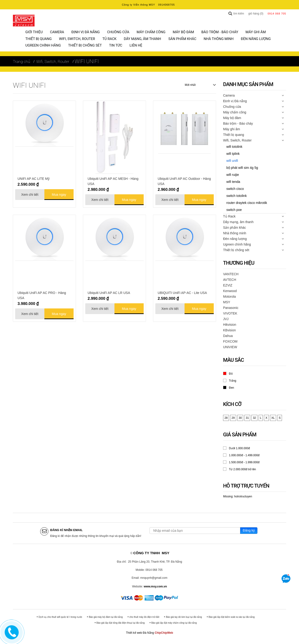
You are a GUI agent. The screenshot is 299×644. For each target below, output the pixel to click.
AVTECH (230, 279)
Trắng (233, 380)
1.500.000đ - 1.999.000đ (244, 461)
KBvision (229, 329)
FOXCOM (230, 341)
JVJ (226, 318)
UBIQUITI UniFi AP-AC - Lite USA (182, 292)
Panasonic (231, 307)
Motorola (229, 296)
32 (254, 417)
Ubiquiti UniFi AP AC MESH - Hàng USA (113, 181)
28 (226, 417)
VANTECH (231, 273)
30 (240, 417)
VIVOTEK (230, 313)
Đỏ (231, 373)
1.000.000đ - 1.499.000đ (244, 454)
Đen (231, 387)
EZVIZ (228, 285)
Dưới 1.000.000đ (239, 447)
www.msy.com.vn (155, 586)
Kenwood (230, 290)
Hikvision (230, 324)
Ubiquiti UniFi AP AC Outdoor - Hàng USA (184, 181)
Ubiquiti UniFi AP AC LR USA (109, 292)
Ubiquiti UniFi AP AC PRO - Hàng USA (42, 295)
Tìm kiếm (239, 14)
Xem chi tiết (30, 194)
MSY (227, 301)
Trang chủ (21, 61)
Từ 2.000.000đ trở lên (242, 469)
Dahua (228, 335)
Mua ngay (59, 194)
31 (247, 417)
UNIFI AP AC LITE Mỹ (34, 178)
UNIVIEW (230, 346)
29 (233, 417)
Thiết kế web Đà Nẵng (140, 632)
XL (273, 417)
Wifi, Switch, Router (53, 61)
